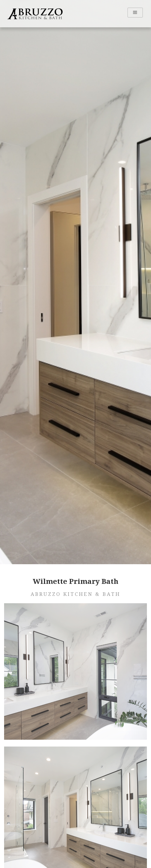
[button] (135, 13)
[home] (34, 14)
